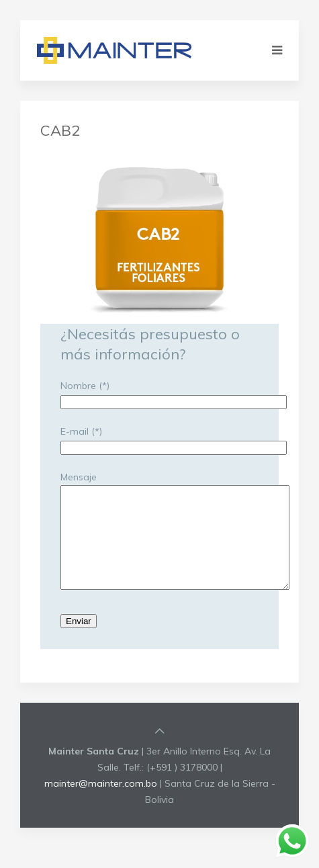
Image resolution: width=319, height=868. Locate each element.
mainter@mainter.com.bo (101, 804)
